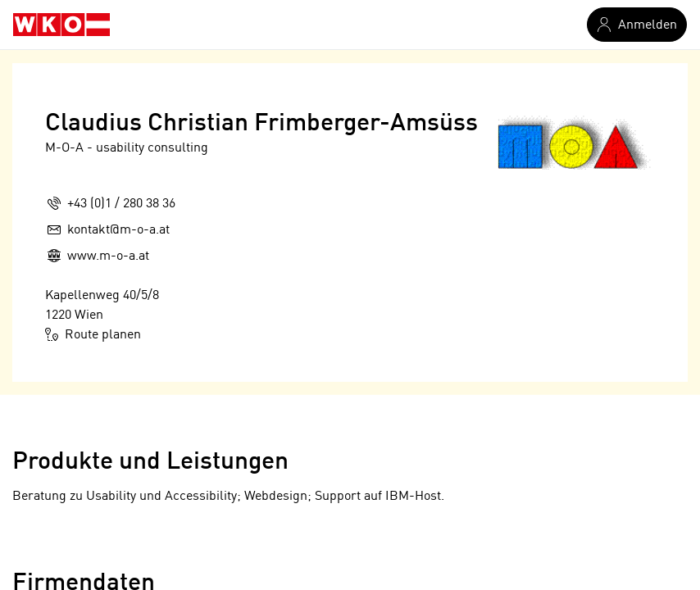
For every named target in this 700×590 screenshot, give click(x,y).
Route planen (93, 334)
